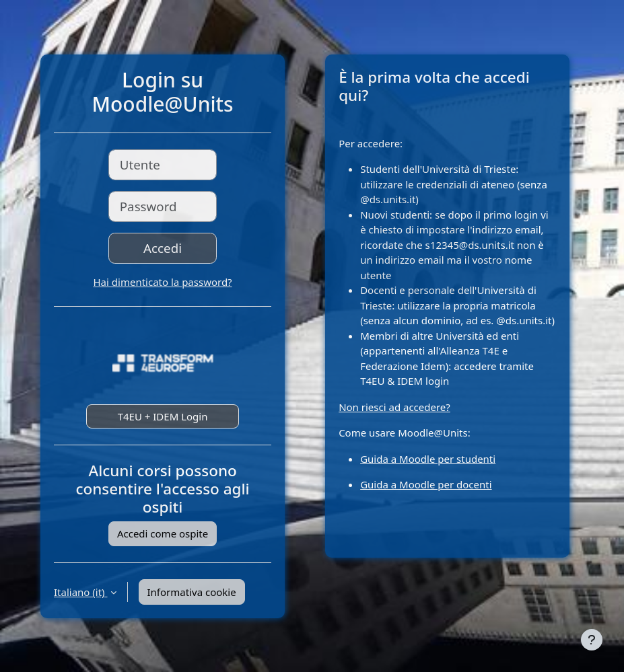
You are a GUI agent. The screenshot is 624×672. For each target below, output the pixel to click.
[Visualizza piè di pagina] (592, 640)
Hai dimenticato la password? (163, 282)
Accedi (163, 248)
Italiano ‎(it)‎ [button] (81, 592)
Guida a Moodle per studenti (428, 459)
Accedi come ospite (163, 533)
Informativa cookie (192, 592)
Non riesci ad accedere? (394, 407)
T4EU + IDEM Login (163, 416)
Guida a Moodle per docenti (426, 484)
